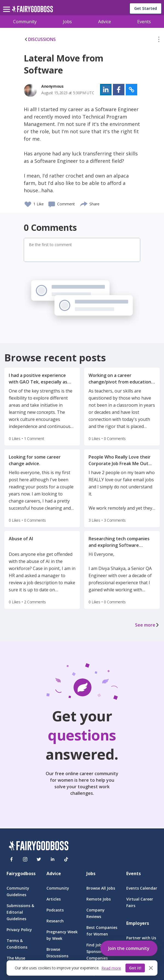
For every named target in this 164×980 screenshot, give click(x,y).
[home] (32, 11)
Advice (105, 22)
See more (147, 625)
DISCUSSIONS (40, 39)
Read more (111, 968)
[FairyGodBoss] (39, 847)
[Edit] (159, 40)
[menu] (7, 5)
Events (144, 22)
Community (25, 22)
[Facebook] (11, 859)
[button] (159, 40)
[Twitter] (39, 859)
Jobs (67, 22)
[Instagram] (25, 859)
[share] (84, 203)
